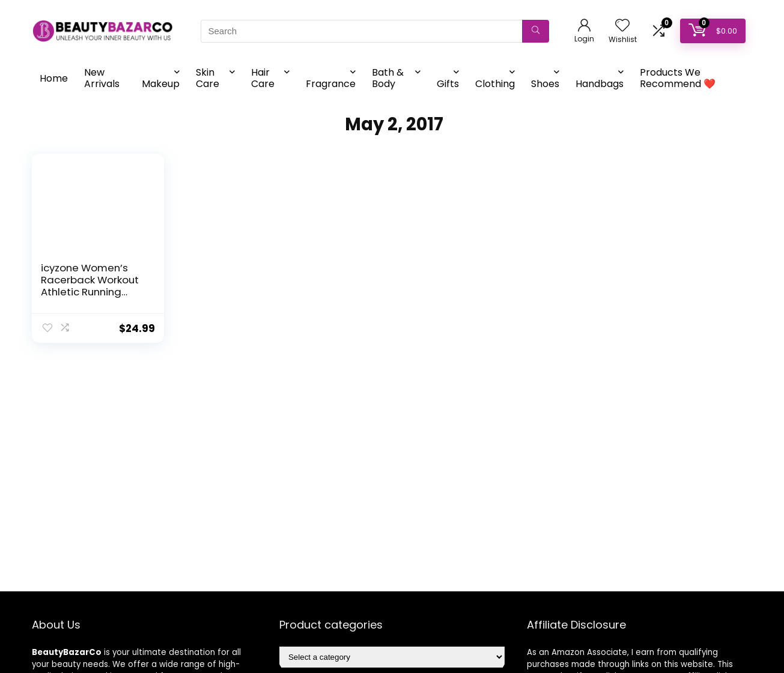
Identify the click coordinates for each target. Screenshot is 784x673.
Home (54, 78)
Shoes (545, 84)
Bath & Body (388, 78)
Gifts (448, 84)
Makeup (161, 84)
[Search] (536, 31)
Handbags (600, 84)
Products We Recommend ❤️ (678, 78)
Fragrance (331, 84)
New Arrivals (102, 78)
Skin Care (208, 78)
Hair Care (263, 78)
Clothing (495, 84)
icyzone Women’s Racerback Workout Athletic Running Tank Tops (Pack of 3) (90, 292)
